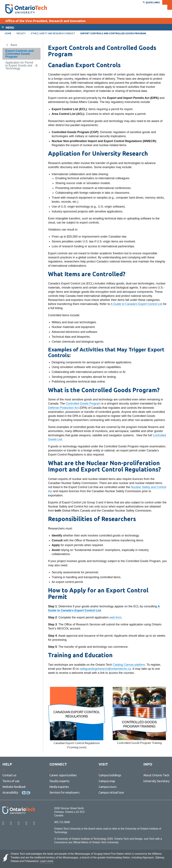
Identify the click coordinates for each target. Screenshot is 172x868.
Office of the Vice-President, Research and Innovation (45, 21)
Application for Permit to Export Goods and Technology (19, 65)
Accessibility (10, 792)
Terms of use (11, 781)
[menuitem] (11, 34)
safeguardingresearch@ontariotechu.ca (105, 669)
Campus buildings (110, 775)
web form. (116, 617)
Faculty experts (59, 781)
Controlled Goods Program (83, 404)
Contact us (9, 775)
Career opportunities (63, 775)
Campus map (107, 781)
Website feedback (14, 787)
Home (8, 33)
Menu (10, 28)
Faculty (21, 33)
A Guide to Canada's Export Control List (137, 304)
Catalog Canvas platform (129, 665)
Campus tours (108, 787)
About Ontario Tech (156, 775)
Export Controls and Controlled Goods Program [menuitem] (113, 33)
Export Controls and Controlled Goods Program (19, 54)
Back (14, 45)
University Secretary (156, 781)
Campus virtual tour (111, 792)
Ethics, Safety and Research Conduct (53, 33)
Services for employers (64, 792)
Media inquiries (59, 787)
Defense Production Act (63, 408)
